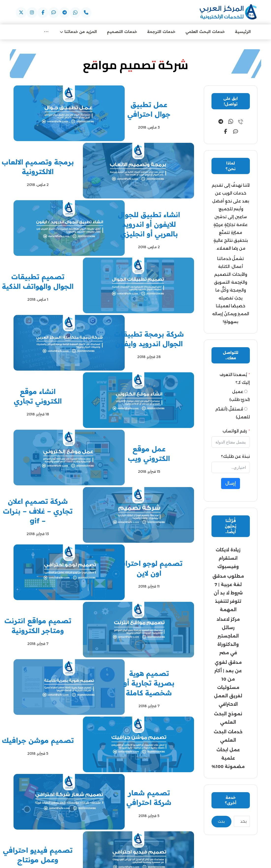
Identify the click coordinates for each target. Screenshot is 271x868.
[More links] (46, 32)
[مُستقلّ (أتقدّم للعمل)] (246, 409)
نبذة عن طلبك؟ (235, 457)
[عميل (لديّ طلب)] (246, 392)
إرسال (231, 484)
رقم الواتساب (235, 432)
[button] (86, 13)
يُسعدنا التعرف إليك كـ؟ (235, 379)
